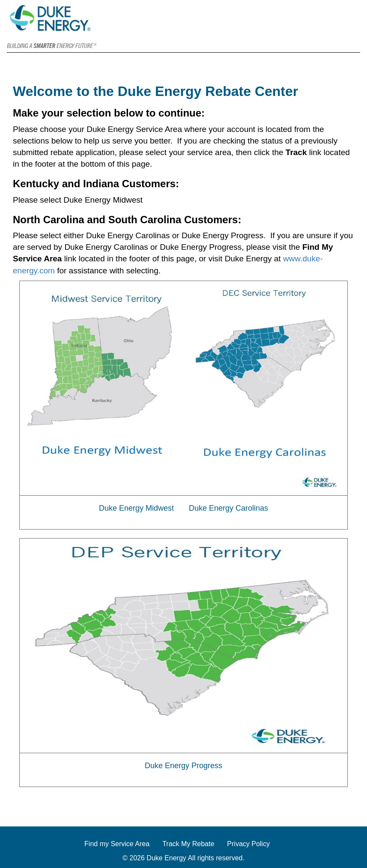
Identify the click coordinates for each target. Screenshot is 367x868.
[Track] (334, 37)
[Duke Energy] (52, 26)
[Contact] (359, 37)
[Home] (321, 37)
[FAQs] (346, 37)
